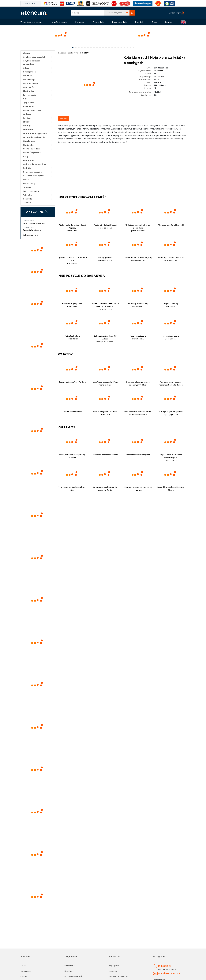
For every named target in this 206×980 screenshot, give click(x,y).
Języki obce (29, 103)
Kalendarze (29, 106)
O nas (154, 22)
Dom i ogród (29, 87)
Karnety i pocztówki (32, 110)
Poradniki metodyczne (34, 176)
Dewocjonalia (29, 72)
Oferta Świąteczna (32, 153)
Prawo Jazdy (29, 183)
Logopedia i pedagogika (34, 137)
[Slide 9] (97, 47)
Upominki (27, 199)
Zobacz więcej (30, 235)
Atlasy (26, 68)
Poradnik (139, 22)
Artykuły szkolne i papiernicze (32, 62)
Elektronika (28, 91)
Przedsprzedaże (120, 22)
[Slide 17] (121, 47)
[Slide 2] (76, 47)
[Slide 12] (106, 47)
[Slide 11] (103, 47)
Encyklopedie (29, 95)
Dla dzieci (28, 76)
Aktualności (26, 971)
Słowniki (27, 187)
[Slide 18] (124, 47)
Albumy (27, 53)
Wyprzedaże (98, 22)
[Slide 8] (94, 47)
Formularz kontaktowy (119, 976)
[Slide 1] (73, 47)
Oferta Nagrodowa (32, 149)
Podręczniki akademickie (35, 164)
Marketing (113, 971)
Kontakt (169, 22)
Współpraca (114, 966)
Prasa (26, 180)
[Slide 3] (79, 47)
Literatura (28, 130)
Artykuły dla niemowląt (34, 57)
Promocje (80, 22)
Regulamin (69, 971)
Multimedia (28, 145)
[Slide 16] (118, 47)
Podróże (27, 168)
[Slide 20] (130, 47)
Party (26, 157)
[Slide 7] (91, 47)
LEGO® (26, 122)
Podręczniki (29, 160)
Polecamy (67, 427)
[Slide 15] (115, 47)
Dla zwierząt (29, 80)
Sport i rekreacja (31, 191)
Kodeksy (27, 114)
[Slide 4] (82, 47)
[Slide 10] (100, 47)
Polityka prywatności (74, 976)
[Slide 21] (133, 47)
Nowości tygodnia (59, 22)
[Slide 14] (112, 47)
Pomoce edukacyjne (33, 172)
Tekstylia (27, 195)
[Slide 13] (109, 47)
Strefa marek (31, 3)
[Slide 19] (127, 47)
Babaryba (159, 71)
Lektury (27, 126)
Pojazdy (65, 354)
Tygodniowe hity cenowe (32, 22)
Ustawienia (70, 966)
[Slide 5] (85, 47)
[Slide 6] (88, 47)
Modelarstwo (29, 141)
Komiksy (27, 118)
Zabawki (27, 203)
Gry (25, 99)
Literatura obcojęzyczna (35, 133)
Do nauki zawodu (31, 83)
